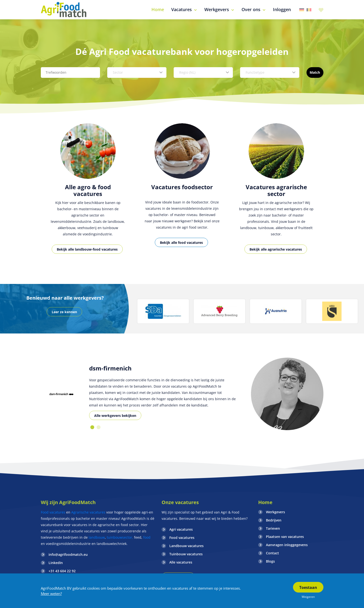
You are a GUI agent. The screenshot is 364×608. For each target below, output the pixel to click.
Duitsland (302, 10)
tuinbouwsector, (120, 537)
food (147, 537)
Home (265, 502)
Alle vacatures (181, 562)
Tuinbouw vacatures (186, 554)
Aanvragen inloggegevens (287, 545)
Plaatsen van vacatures (285, 537)
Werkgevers (275, 512)
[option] (88, 194)
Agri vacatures (181, 529)
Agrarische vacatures (89, 512)
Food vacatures (53, 512)
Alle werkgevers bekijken (115, 416)
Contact (272, 553)
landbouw (97, 537)
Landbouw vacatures (186, 546)
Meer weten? (51, 594)
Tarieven (273, 528)
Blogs (270, 561)
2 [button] (99, 427)
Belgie (309, 10)
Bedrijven (274, 520)
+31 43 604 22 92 (62, 571)
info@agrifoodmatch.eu (68, 554)
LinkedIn (56, 563)
